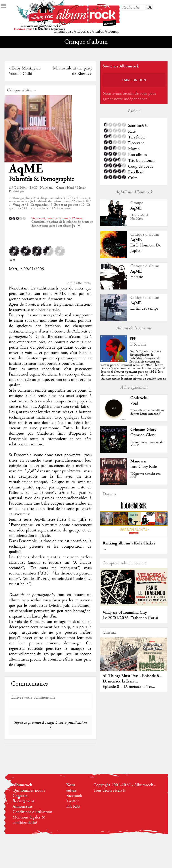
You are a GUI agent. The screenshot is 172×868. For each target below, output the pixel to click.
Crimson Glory (143, 430)
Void (134, 404)
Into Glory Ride (144, 467)
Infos (100, 32)
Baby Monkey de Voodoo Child (25, 71)
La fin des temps (144, 309)
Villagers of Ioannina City (125, 612)
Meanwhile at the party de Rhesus (73, 71)
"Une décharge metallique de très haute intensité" (147, 412)
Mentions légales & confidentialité (29, 820)
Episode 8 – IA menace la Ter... (129, 687)
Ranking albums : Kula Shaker (129, 543)
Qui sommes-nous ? (29, 790)
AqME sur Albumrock (134, 192)
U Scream (138, 344)
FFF (133, 339)
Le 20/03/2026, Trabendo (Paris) (130, 618)
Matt (13, 269)
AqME (26, 169)
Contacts (20, 796)
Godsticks (139, 398)
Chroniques (63, 32)
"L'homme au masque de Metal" (147, 444)
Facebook (74, 796)
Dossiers (84, 32)
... (104, 549)
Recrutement (23, 801)
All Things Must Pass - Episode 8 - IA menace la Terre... (132, 679)
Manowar (139, 461)
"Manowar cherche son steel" (145, 475)
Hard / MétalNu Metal (139, 217)
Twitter (72, 801)
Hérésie (137, 277)
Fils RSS (73, 807)
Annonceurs (23, 807)
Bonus (113, 32)
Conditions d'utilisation (32, 812)
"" (134, 368)
